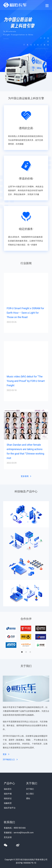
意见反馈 (8, 837)
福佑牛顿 (8, 794)
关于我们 (30, 789)
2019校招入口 (10, 759)
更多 (6, 754)
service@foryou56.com (24, 833)
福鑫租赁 (8, 803)
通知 (28, 798)
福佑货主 (8, 789)
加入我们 (30, 794)
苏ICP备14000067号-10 (26, 863)
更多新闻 (26, 476)
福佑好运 (8, 798)
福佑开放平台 (10, 808)
